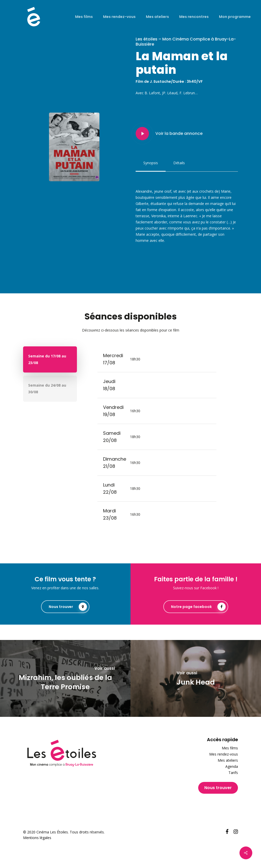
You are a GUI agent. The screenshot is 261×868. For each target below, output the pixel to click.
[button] (151, 163)
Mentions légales (37, 838)
